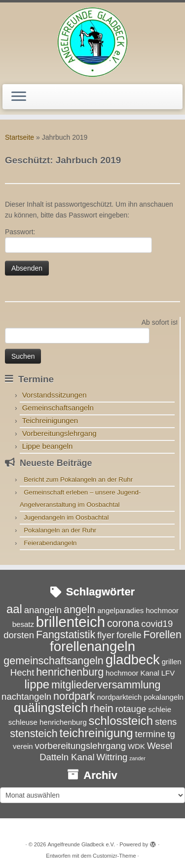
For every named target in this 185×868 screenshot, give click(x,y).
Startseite (19, 137)
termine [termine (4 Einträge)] (150, 734)
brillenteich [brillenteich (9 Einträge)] (71, 622)
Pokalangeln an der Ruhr (60, 530)
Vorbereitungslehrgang (59, 433)
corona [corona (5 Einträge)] (123, 623)
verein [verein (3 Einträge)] (23, 746)
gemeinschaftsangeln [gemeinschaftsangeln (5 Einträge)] (53, 661)
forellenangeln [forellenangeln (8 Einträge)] (92, 646)
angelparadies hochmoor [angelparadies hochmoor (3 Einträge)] (138, 610)
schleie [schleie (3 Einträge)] (160, 709)
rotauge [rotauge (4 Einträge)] (131, 709)
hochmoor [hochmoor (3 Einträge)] (122, 673)
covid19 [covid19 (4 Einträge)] (157, 624)
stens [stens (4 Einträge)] (166, 722)
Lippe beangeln (48, 446)
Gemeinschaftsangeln (58, 408)
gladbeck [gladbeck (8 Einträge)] (133, 660)
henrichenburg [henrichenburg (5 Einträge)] (70, 672)
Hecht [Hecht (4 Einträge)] (22, 672)
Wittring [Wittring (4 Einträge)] (112, 757)
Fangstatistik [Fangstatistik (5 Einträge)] (66, 635)
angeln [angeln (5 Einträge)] (79, 610)
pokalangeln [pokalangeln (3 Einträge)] (164, 697)
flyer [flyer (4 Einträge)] (106, 635)
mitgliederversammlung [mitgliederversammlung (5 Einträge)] (106, 685)
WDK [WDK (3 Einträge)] (136, 746)
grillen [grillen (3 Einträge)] (172, 662)
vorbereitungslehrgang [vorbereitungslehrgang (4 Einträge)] (81, 746)
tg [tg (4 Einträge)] (171, 734)
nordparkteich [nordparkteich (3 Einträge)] (120, 697)
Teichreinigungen (50, 420)
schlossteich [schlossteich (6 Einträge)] (121, 721)
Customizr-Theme (114, 856)
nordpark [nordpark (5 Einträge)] (74, 696)
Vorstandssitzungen (55, 395)
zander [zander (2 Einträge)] (137, 758)
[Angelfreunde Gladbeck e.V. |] (92, 42)
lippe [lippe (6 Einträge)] (37, 684)
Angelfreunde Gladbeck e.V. (81, 844)
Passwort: (78, 240)
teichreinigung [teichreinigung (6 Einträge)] (96, 733)
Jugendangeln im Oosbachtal (66, 517)
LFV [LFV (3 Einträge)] (168, 673)
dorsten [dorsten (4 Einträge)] (19, 635)
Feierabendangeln (50, 543)
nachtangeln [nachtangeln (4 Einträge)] (26, 697)
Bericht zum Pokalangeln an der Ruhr (78, 480)
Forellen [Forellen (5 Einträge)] (162, 635)
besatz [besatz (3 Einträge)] (23, 624)
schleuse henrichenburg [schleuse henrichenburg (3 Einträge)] (48, 722)
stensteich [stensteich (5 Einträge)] (34, 734)
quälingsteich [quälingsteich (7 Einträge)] (51, 708)
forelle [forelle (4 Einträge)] (129, 635)
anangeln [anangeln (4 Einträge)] (43, 610)
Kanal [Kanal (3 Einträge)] (150, 673)
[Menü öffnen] (19, 97)
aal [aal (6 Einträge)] (14, 609)
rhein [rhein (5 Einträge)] (102, 709)
